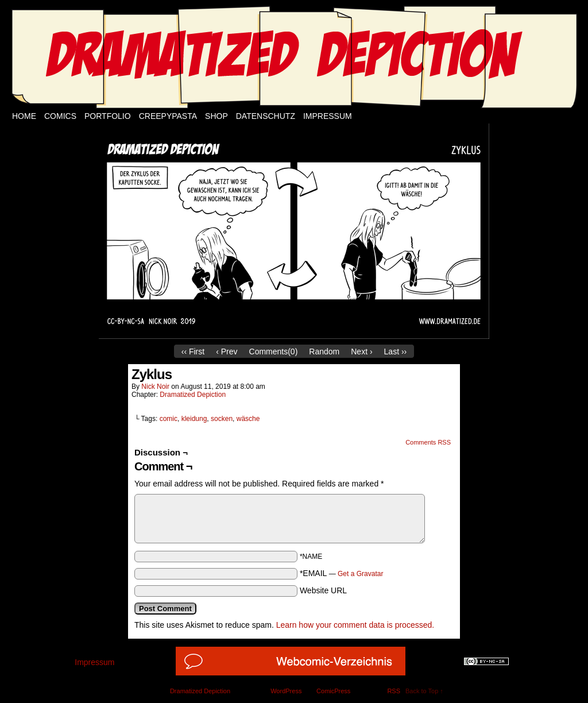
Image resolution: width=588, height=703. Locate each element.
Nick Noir (155, 387)
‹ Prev (227, 351)
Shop (216, 116)
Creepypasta (168, 116)
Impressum (328, 116)
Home (24, 116)
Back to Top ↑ (424, 691)
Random (324, 351)
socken (222, 419)
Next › (361, 351)
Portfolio (108, 116)
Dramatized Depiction (193, 395)
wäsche (248, 419)
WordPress (286, 691)
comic (169, 419)
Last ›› (396, 351)
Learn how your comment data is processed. (355, 625)
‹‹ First (193, 351)
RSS (394, 691)
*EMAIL (342, 573)
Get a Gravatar (360, 574)
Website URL (323, 590)
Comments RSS (428, 442)
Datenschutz (266, 116)
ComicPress (333, 691)
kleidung (194, 419)
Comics (60, 116)
